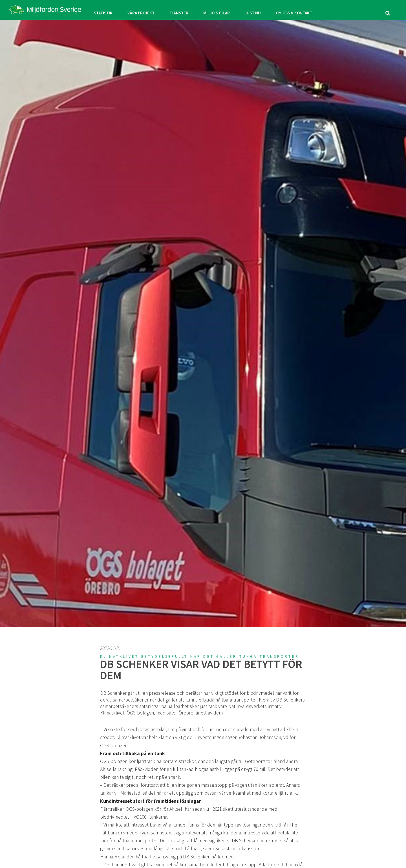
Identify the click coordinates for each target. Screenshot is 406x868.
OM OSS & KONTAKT (302, 10)
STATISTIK (95, 10)
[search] (388, 10)
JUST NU (257, 10)
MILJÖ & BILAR (218, 10)
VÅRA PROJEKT (136, 10)
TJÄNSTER (177, 10)
